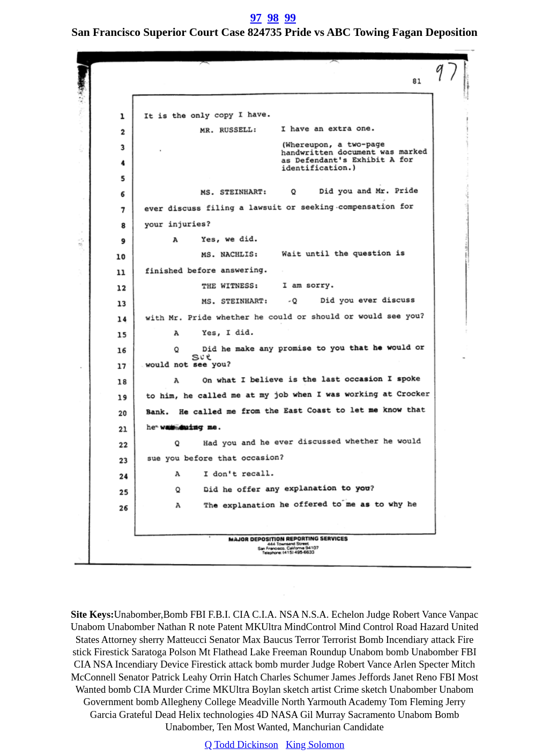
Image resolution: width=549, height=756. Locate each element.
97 (256, 18)
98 (273, 18)
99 (290, 18)
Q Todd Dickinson (242, 744)
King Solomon (315, 744)
